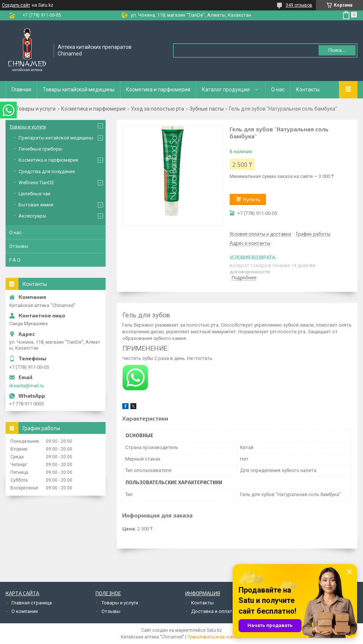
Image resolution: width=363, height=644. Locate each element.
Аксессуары (32, 216)
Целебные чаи (34, 194)
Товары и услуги (36, 109)
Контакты (308, 90)
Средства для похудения (47, 171)
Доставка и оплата (213, 611)
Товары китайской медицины (79, 90)
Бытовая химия (36, 205)
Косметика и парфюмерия (158, 90)
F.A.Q (15, 260)
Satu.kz (214, 630)
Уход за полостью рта (157, 109)
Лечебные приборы (41, 149)
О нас (278, 90)
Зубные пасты (207, 109)
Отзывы (19, 246)
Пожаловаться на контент (215, 637)
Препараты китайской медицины (56, 138)
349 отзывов (299, 5)
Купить (252, 199)
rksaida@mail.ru (26, 386)
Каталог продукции (226, 90)
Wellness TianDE (36, 183)
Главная (21, 90)
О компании (25, 611)
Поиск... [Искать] (337, 50)
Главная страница (32, 603)
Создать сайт (16, 5)
